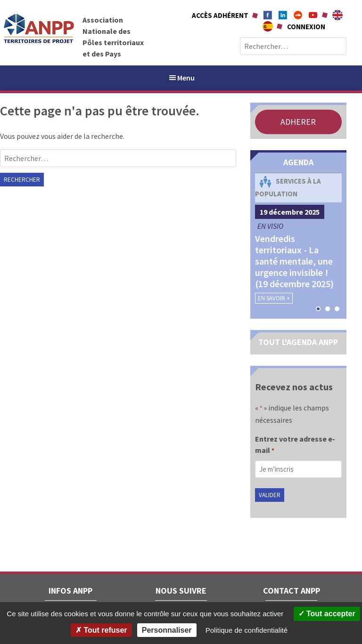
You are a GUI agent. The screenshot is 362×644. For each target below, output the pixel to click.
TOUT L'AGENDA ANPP (298, 342)
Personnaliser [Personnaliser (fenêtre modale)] (167, 630)
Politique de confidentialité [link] (247, 630)
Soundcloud (298, 15)
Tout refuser (101, 630)
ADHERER (298, 122)
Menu (181, 78)
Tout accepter (327, 614)
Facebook (268, 15)
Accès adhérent (220, 15)
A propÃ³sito (268, 26)
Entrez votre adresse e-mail (295, 445)
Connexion (306, 27)
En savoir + (274, 298)
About (337, 15)
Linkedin (283, 15)
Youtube (313, 15)
